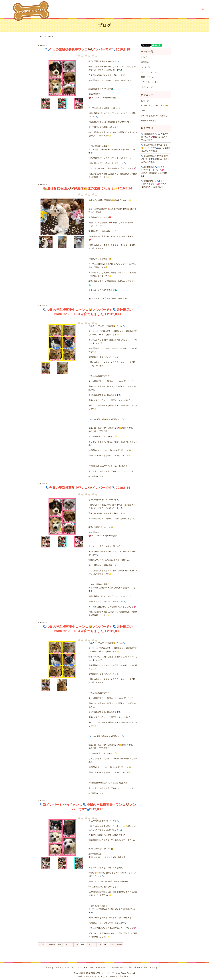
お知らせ (145, 101)
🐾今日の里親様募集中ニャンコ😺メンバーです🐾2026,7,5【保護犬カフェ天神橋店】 (155, 148)
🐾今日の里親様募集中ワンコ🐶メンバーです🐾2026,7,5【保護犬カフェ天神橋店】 (155, 159)
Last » (120, 945)
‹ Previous (51, 945)
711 (59, 945)
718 (100, 945)
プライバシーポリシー (150, 82)
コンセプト (108, 10)
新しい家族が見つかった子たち (178, 10)
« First (42, 945)
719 (105, 945)
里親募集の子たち (156, 10)
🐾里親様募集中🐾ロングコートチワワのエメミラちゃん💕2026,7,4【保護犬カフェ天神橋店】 (155, 171)
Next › (112, 945)
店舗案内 (98, 10)
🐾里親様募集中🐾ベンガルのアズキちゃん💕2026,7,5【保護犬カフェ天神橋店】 (155, 137)
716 (88, 945)
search (203, 10)
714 (77, 945)
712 (65, 945)
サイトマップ (147, 87)
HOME (90, 10)
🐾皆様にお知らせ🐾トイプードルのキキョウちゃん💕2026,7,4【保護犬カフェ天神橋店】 (155, 184)
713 (71, 945)
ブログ (196, 10)
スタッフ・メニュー (123, 10)
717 (94, 945)
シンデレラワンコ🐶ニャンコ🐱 (155, 106)
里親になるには (140, 10)
